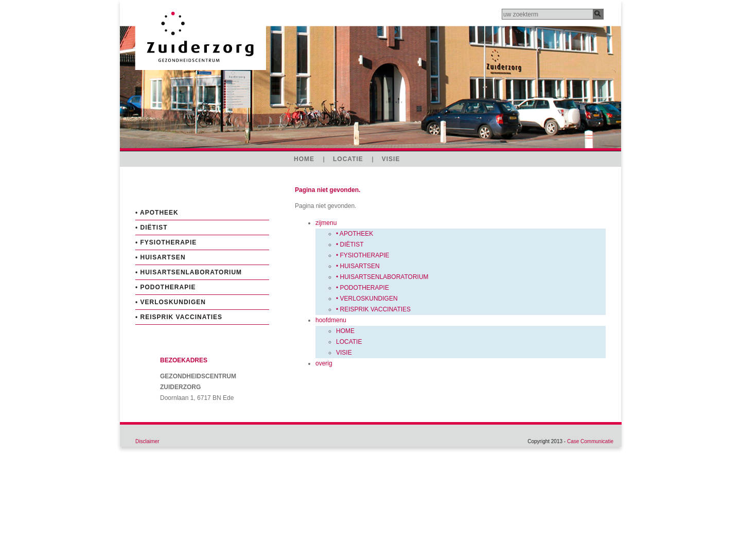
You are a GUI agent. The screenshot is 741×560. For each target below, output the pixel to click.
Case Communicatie (590, 441)
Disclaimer (147, 441)
